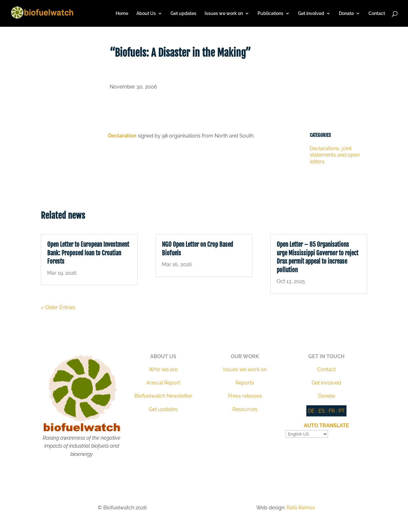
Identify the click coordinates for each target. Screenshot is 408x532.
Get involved (311, 14)
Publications (270, 14)
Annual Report (163, 383)
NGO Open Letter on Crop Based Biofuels (197, 249)
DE (311, 411)
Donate (346, 14)
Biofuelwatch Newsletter (163, 396)
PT (342, 411)
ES (322, 411)
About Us (146, 14)
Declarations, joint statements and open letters (335, 155)
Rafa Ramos (301, 508)
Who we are (163, 369)
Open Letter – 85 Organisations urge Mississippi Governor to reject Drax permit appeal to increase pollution (317, 257)
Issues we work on (224, 14)
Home (122, 14)
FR (332, 411)
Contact (377, 14)
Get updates (183, 14)
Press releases (245, 396)
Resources (245, 409)
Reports (245, 383)
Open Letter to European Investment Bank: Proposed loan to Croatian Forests (88, 253)
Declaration (122, 136)
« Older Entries (58, 307)
